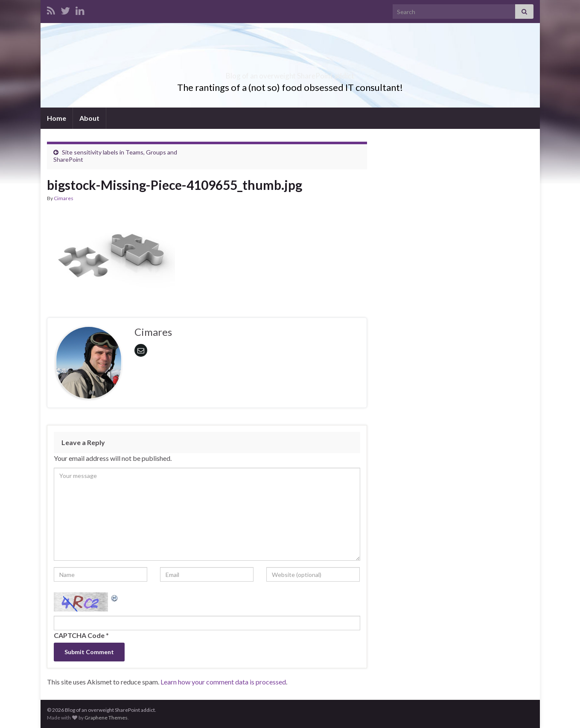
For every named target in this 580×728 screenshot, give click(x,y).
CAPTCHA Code (79, 635)
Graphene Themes (106, 718)
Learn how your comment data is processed (223, 682)
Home (57, 118)
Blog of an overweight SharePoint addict (290, 73)
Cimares (64, 198)
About (89, 118)
